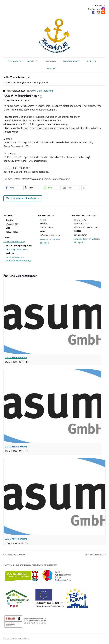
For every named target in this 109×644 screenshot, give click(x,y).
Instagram (103, 9)
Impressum (99, 5)
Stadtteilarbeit (71, 61)
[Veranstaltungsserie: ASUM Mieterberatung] (27, 362)
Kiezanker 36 (80, 220)
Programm (50, 61)
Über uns (91, 61)
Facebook (94, 13)
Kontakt (52, 69)
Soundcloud (103, 13)
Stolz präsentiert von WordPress (16, 639)
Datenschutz (94, 9)
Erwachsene (22, 249)
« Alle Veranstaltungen (17, 77)
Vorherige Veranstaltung (15, 555)
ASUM (43, 220)
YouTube (98, 13)
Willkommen (14, 61)
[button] (13, 188)
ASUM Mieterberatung (14, 242)
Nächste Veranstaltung (95, 555)
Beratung (10, 249)
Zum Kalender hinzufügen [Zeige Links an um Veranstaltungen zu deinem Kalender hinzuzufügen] (23, 198)
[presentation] (52, 317)
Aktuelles (33, 61)
